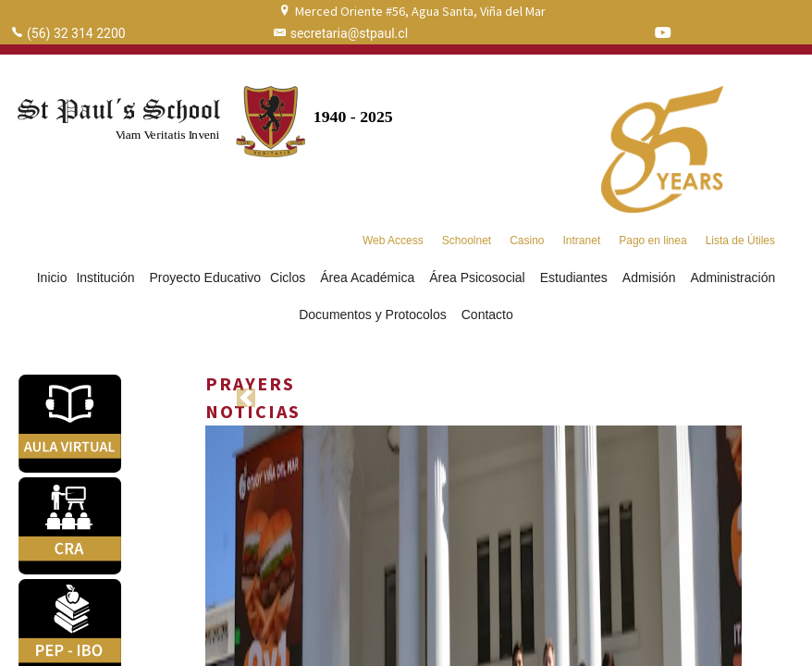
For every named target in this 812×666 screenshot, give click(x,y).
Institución (108, 277)
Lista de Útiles (740, 240)
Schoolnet (467, 240)
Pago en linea (652, 240)
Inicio (52, 277)
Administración (732, 277)
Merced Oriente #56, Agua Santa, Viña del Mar (420, 11)
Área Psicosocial (480, 277)
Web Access (393, 240)
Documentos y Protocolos (375, 314)
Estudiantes (577, 277)
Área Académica (370, 277)
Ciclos (290, 277)
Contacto (487, 314)
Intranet (582, 240)
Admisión (652, 277)
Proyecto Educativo (205, 277)
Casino (527, 240)
